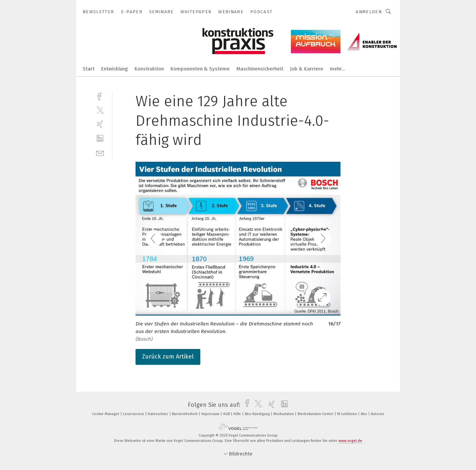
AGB (227, 414)
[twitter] (100, 110)
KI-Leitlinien (348, 414)
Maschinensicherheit (260, 69)
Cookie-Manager (106, 414)
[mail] (100, 153)
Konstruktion (149, 69)
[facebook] (100, 96)
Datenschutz (159, 414)
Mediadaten (284, 414)
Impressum (211, 414)
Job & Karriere (307, 69)
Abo (364, 414)
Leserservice (134, 414)
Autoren (377, 414)
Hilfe (238, 414)
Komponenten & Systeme (200, 69)
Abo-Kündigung (258, 414)
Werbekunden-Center (316, 414)
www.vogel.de (350, 441)
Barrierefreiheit (185, 414)
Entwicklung (115, 69)
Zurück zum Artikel (168, 357)
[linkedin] (100, 138)
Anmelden (369, 12)
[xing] (100, 124)
